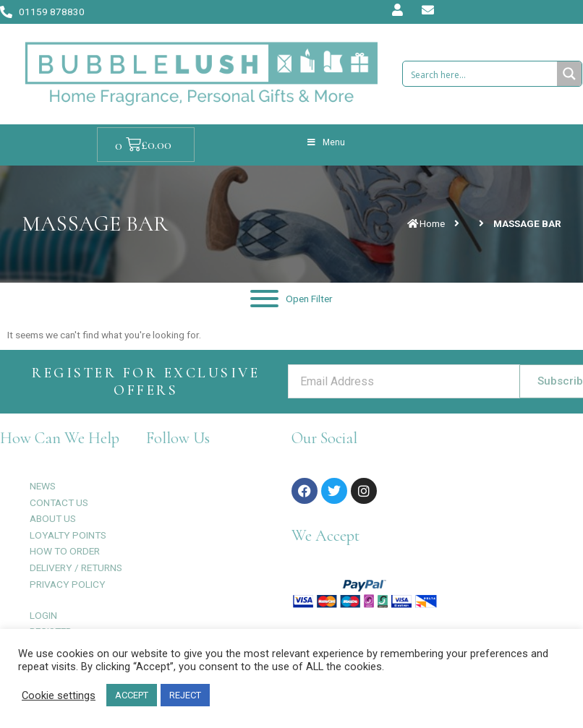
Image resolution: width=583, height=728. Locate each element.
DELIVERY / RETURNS (76, 568)
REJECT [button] (185, 695)
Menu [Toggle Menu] (325, 142)
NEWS (43, 486)
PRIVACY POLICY (68, 584)
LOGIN (43, 615)
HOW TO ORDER (65, 551)
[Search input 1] (480, 74)
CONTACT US (59, 502)
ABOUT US (53, 518)
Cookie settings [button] (59, 695)
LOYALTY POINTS (68, 535)
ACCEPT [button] (132, 695)
